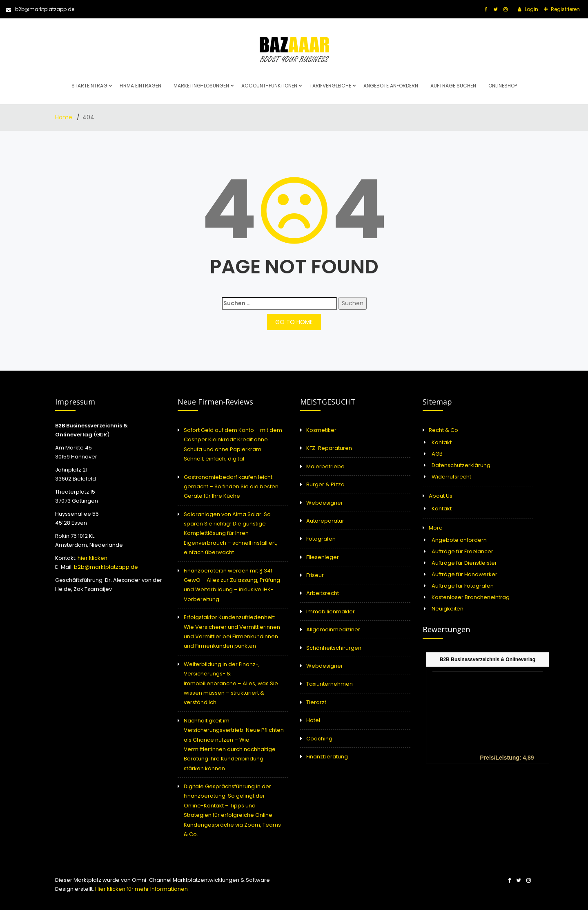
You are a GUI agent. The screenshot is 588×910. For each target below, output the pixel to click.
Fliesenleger (323, 557)
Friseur (315, 575)
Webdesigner (325, 503)
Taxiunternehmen (330, 684)
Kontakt (442, 442)
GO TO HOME (294, 322)
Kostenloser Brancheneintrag (471, 597)
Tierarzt (316, 702)
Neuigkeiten (448, 609)
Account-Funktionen (269, 86)
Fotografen (321, 539)
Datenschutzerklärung (461, 465)
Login (531, 9)
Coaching (319, 739)
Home (65, 117)
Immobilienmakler (331, 612)
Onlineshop (503, 86)
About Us (441, 496)
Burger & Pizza (325, 484)
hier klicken (92, 558)
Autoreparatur (325, 521)
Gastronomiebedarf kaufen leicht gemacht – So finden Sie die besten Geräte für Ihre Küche (231, 487)
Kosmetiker (321, 430)
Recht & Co (443, 430)
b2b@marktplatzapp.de (40, 9)
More (436, 528)
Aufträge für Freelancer (462, 551)
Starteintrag (89, 86)
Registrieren (565, 9)
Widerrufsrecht (451, 477)
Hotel (313, 720)
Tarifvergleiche (330, 86)
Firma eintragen (140, 86)
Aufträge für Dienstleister (464, 563)
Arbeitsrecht (323, 593)
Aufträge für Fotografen (463, 586)
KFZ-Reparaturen (329, 448)
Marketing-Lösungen (201, 86)
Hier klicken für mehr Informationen (141, 889)
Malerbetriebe (325, 466)
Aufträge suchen (453, 86)
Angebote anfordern (391, 86)
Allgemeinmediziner (333, 629)
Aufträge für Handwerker (464, 574)
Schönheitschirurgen (334, 648)
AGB (437, 454)
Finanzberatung (327, 757)
